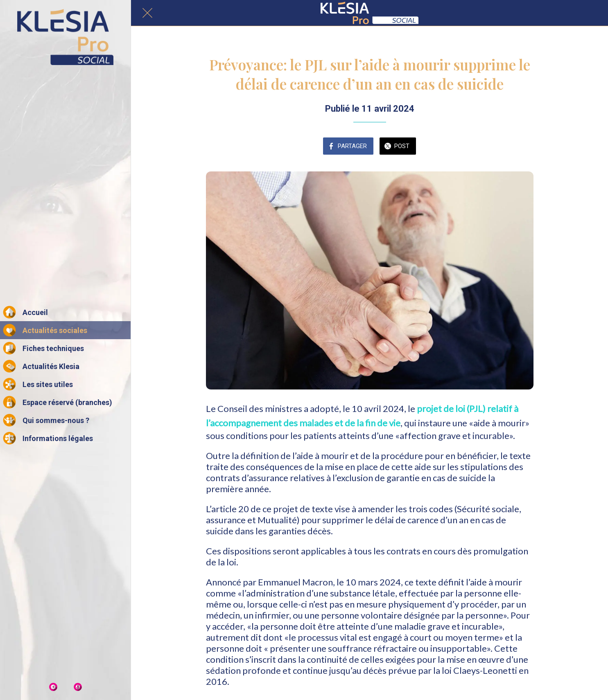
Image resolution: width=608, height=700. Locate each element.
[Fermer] (147, 13)
